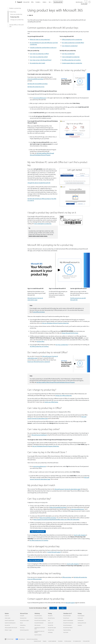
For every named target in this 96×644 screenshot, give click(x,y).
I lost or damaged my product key (71, 57)
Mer (50, 2)
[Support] (19, 2)
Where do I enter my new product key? (40, 39)
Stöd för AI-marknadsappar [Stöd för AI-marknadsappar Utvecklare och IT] (68, 620)
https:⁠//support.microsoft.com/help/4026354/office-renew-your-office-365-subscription (56, 519)
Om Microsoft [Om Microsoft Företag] (80, 618)
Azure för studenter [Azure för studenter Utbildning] (38, 635)
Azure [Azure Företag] (49, 620)
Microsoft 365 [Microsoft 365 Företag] (51, 625)
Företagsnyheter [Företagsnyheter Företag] (81, 620)
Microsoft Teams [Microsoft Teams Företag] (51, 630)
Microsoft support (70, 603)
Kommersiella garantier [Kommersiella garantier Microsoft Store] (24, 630)
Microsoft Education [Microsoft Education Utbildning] (38, 616)
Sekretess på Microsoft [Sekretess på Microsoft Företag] (82, 623)
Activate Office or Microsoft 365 (16, 26)
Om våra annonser (68, 641)
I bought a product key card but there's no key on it (43, 48)
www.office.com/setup (39, 312)
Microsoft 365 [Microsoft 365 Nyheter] (7, 625)
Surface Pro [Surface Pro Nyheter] (7, 616)
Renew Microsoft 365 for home (70, 333)
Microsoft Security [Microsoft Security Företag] (51, 618)
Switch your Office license (51, 402)
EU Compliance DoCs (77, 641)
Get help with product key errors (36, 87)
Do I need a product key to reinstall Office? (73, 43)
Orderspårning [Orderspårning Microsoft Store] (23, 625)
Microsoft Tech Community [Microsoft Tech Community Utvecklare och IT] (68, 623)
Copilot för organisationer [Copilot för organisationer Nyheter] (9, 620)
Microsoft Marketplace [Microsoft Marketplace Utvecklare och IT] (67, 625)
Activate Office (40, 341)
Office (32, 2)
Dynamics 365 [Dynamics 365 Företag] (51, 623)
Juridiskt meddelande (52, 641)
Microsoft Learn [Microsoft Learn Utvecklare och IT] (66, 618)
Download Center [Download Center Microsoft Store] (23, 618)
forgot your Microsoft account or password (39, 362)
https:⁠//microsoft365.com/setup (58, 507)
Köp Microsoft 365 (58, 2)
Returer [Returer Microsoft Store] (21, 623)
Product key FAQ (15, 17)
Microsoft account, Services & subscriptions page (67, 489)
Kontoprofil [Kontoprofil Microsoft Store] (22, 616)
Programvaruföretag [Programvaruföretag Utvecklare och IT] (67, 630)
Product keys (13, 12)
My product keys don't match (37, 63)
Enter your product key (16, 14)
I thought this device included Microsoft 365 (39, 183)
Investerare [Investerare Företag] (80, 625)
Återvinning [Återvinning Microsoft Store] (22, 628)
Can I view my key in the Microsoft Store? (41, 60)
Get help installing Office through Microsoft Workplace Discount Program (56, 382)
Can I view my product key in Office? (39, 54)
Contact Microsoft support (54, 552)
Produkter (38, 2)
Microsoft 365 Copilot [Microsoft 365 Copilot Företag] (52, 628)
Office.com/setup (67, 577)
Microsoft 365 (26, 2)
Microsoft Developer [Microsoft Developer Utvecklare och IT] (67, 616)
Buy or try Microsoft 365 (38, 532)
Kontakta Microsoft (37, 641)
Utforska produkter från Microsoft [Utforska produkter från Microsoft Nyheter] (11, 628)
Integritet (45, 641)
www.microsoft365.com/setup (35, 79)
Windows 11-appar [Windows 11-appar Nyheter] (8, 630)
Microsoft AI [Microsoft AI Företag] (50, 616)
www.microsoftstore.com (40, 98)
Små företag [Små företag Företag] (50, 632)
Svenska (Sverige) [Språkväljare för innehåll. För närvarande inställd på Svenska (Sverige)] (10, 639)
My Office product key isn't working (71, 60)
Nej (63, 608)
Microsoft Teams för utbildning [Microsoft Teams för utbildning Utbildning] (40, 620)
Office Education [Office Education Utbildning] (37, 625)
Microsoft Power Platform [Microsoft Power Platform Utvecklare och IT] (68, 628)
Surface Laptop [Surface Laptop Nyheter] (7, 618)
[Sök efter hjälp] (86, 2)
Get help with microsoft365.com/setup (37, 84)
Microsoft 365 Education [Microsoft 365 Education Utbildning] (39, 623)
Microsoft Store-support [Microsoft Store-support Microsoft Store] (24, 620)
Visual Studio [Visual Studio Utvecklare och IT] (66, 632)
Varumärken (60, 641)
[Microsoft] (10, 2)
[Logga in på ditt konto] (89, 2)
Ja (53, 608)
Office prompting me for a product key (72, 39)
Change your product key (17, 20)
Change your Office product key (63, 395)
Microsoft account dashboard (39, 435)
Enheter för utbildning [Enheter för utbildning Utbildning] (38, 618)
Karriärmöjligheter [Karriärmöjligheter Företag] (81, 616)
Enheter (44, 2)
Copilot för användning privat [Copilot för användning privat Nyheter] (10, 623)
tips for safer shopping (80, 535)
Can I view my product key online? (39, 57)
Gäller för (31, 15)
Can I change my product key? (70, 46)
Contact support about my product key (72, 63)
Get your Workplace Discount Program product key (55, 323)
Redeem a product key (15, 8)
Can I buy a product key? (68, 54)
